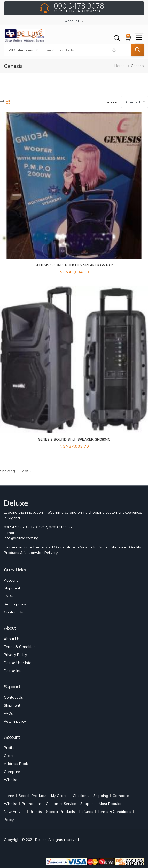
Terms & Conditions (114, 812)
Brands (36, 812)
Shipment (12, 588)
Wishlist (11, 780)
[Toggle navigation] (139, 38)
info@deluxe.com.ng (21, 538)
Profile (9, 748)
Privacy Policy (15, 655)
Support (87, 804)
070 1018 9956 (89, 11)
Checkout (81, 796)
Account (11, 580)
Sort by (113, 103)
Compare (12, 772)
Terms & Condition (20, 647)
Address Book (16, 764)
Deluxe (41, 840)
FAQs (8, 596)
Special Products (61, 812)
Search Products (33, 796)
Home (120, 66)
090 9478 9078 (79, 6)
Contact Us (13, 612)
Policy (9, 820)
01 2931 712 (64, 11)
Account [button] (72, 21)
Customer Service (61, 804)
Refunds (86, 812)
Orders (10, 756)
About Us (12, 639)
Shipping (101, 796)
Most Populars (111, 804)
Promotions (32, 804)
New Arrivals (15, 812)
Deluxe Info (13, 671)
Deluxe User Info (18, 663)
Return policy (15, 604)
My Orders (60, 796)
